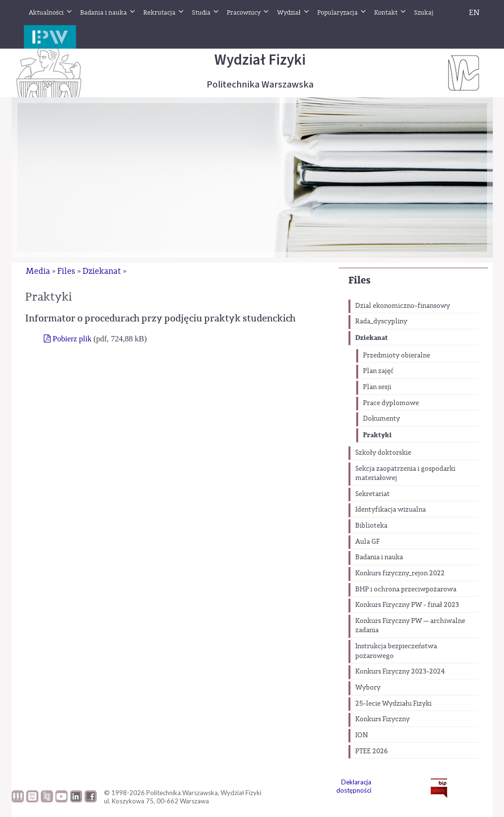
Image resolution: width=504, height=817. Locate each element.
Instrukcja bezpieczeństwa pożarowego (396, 651)
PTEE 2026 (372, 751)
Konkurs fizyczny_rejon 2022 (400, 573)
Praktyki (377, 435)
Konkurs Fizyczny (382, 719)
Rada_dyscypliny (381, 321)
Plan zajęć (378, 371)
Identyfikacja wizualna (391, 510)
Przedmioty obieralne (397, 355)
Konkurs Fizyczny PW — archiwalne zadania (410, 626)
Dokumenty (382, 419)
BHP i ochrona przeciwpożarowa (406, 589)
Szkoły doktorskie (383, 453)
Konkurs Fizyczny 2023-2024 (400, 672)
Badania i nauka (379, 557)
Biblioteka (371, 526)
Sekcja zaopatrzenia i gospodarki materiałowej (405, 474)
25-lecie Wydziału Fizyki (393, 704)
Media (38, 271)
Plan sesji (377, 387)
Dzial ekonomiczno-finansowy (403, 306)
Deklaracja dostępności (354, 786)
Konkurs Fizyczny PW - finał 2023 (407, 605)
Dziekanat (372, 338)
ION (362, 735)
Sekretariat (373, 494)
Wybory (368, 688)
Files (359, 280)
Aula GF (367, 542)
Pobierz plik (72, 338)
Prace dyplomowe (391, 403)
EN (474, 13)
